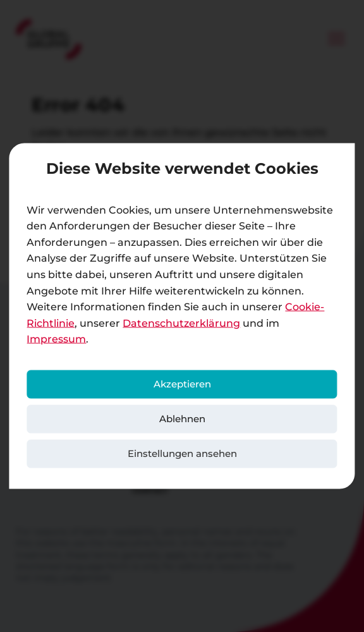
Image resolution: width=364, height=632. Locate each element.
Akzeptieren (182, 384)
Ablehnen (182, 419)
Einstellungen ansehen (182, 453)
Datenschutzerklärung (181, 323)
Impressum (56, 339)
